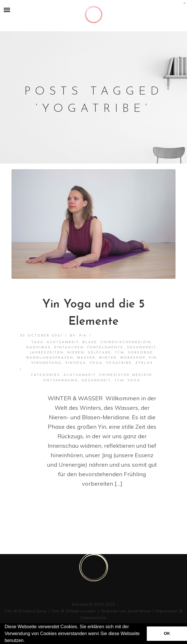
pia (83, 336)
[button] (27, 641)
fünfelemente (105, 348)
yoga (96, 363)
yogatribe (119, 363)
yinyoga (76, 363)
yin (153, 358)
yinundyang (47, 363)
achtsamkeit (63, 342)
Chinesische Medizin (126, 375)
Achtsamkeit (80, 375)
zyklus (144, 363)
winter (108, 358)
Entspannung (61, 381)
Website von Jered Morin (126, 611)
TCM (119, 353)
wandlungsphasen (50, 358)
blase (90, 342)
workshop (133, 358)
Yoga (134, 381)
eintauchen (69, 348)
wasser (86, 358)
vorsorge (140, 353)
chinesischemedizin (126, 342)
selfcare (100, 353)
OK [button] (167, 633)
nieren (76, 353)
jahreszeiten (47, 353)
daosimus (39, 348)
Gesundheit (142, 348)
